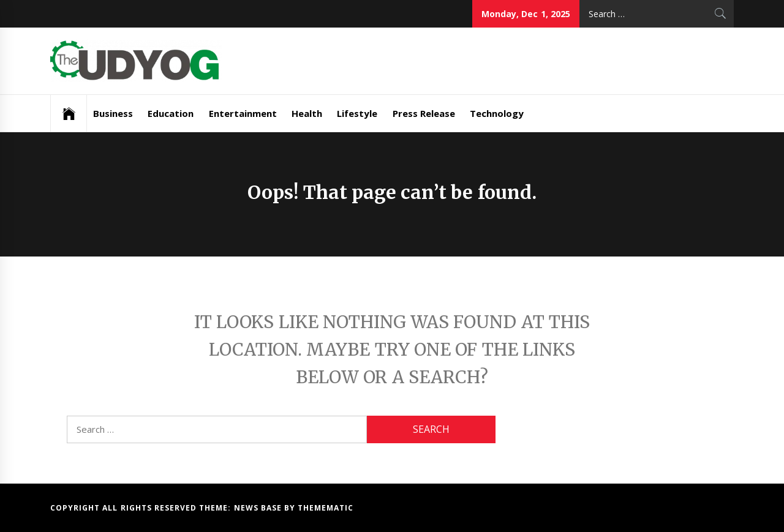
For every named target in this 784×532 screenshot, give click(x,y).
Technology (497, 113)
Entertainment (243, 113)
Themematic (326, 508)
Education (171, 113)
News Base (259, 508)
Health (307, 113)
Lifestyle (357, 113)
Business (113, 113)
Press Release (424, 113)
